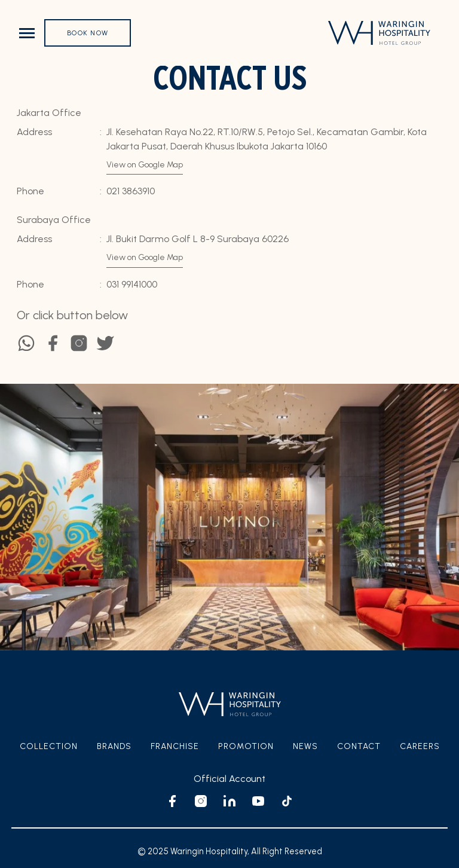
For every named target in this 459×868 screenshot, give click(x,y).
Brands (114, 746)
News (305, 746)
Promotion (246, 746)
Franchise (175, 746)
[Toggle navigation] (27, 33)
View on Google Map (145, 165)
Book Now (88, 33)
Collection (49, 746)
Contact (359, 746)
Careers (420, 746)
